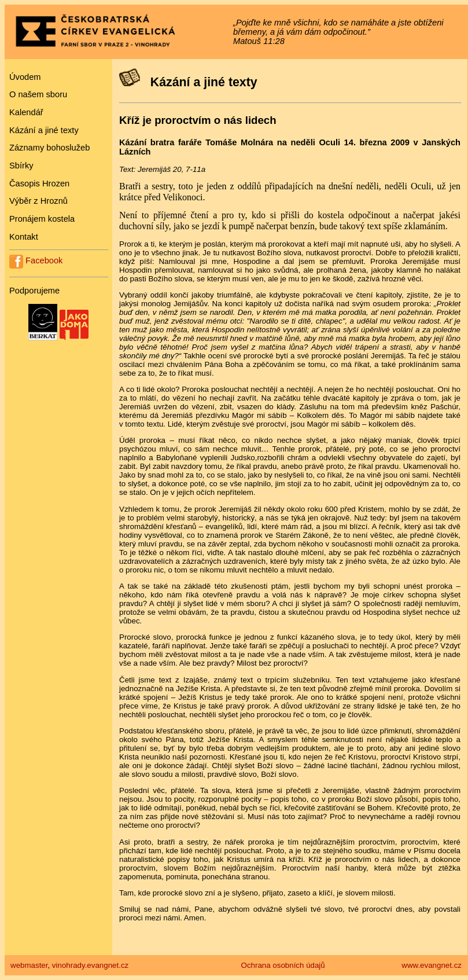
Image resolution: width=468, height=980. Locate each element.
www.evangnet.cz (432, 965)
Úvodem (25, 77)
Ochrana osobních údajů (283, 965)
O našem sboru (38, 94)
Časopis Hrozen (39, 183)
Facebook (36, 260)
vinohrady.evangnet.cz (90, 965)
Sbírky (21, 166)
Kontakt (24, 237)
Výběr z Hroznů (38, 201)
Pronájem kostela (42, 219)
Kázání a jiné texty (44, 130)
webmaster (29, 965)
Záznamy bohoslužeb (49, 148)
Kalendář (26, 112)
